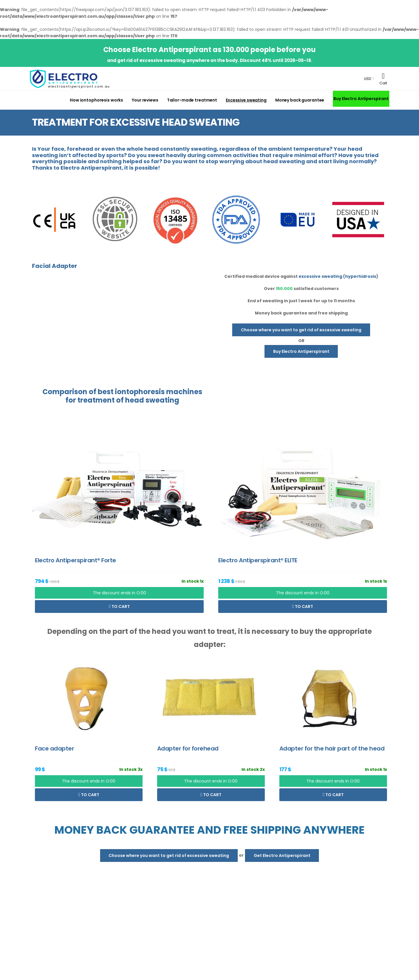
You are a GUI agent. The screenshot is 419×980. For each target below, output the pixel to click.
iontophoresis (140, 392)
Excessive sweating (246, 100)
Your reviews (145, 100)
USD (367, 79)
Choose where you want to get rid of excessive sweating (301, 330)
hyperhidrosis (361, 276)
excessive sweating (320, 276)
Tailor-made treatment (192, 100)
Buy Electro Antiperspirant (361, 99)
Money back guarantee (300, 100)
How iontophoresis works (96, 100)
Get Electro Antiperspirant (282, 856)
